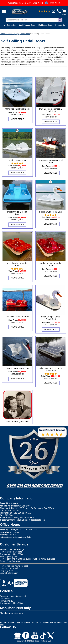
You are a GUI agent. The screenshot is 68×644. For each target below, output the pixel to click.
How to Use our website (11, 552)
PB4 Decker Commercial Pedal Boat (51, 110)
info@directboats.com (35, 520)
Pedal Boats (25, 34)
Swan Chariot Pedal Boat (17, 368)
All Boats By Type (12, 34)
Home (2, 34)
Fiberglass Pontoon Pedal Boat (51, 161)
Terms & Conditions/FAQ (11, 554)
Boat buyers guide (8, 556)
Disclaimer (5, 598)
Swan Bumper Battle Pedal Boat (51, 318)
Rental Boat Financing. (11, 561)
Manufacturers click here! (12, 613)
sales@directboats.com (23, 517)
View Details (17, 119)
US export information (10, 568)
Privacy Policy (6, 601)
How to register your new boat (14, 566)
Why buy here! (7, 571)
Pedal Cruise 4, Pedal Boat (17, 264)
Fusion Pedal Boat (17, 160)
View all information (9, 573)
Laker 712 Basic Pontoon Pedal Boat (51, 369)
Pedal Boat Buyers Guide (17, 422)
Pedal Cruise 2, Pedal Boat (17, 213)
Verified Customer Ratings (12, 549)
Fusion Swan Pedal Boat (51, 212)
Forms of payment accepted (13, 596)
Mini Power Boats (45, 25)
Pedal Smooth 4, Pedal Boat (51, 264)
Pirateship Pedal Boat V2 (17, 317)
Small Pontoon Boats (27, 25)
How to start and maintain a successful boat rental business (27, 559)
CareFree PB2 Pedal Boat (17, 109)
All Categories (10, 25)
